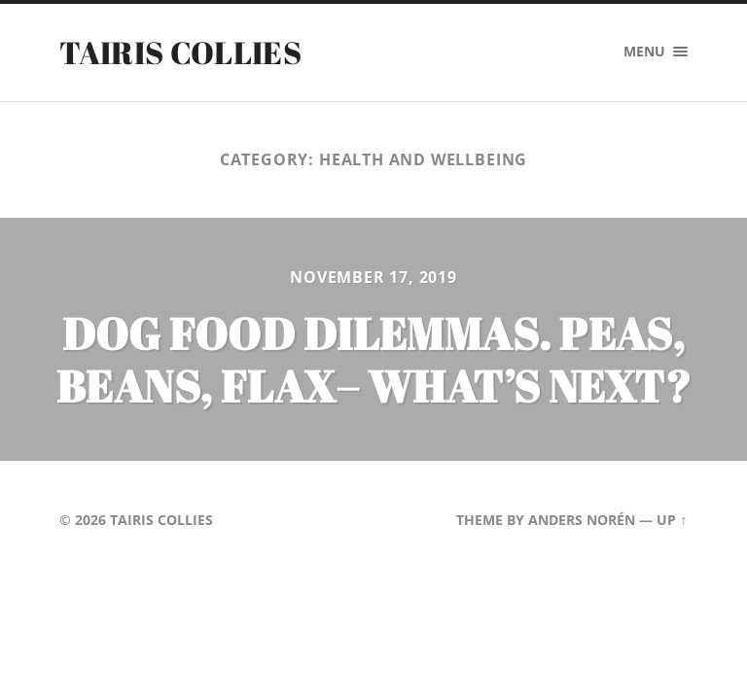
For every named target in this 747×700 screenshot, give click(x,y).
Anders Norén (582, 520)
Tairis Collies (180, 52)
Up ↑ (672, 520)
